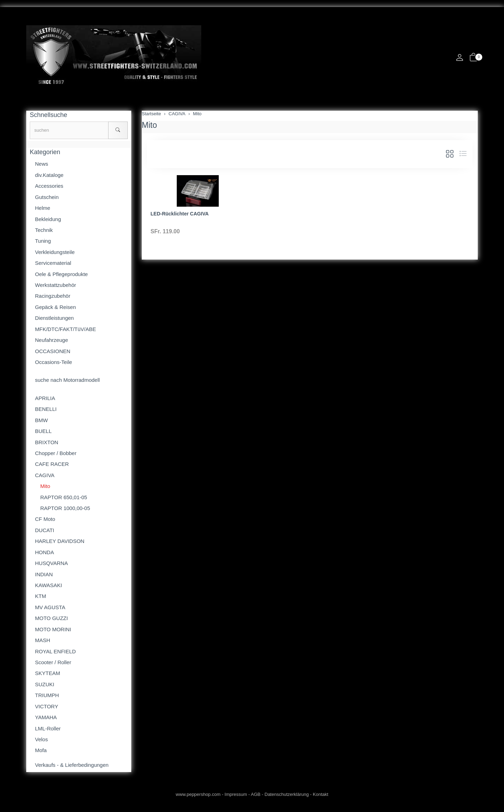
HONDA (44, 552)
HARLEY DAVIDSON (60, 541)
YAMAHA (46, 717)
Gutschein (47, 197)
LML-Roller (48, 728)
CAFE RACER (52, 464)
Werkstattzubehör (55, 285)
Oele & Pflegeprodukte (61, 274)
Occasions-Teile (54, 362)
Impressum (236, 794)
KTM (41, 596)
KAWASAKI (48, 585)
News (42, 164)
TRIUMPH (47, 695)
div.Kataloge (49, 175)
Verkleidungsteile (55, 252)
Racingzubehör (53, 296)
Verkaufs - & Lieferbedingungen (72, 765)
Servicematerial (53, 263)
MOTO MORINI (53, 629)
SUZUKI (45, 684)
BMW (41, 420)
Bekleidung (48, 219)
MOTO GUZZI (51, 618)
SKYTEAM (48, 673)
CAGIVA (45, 475)
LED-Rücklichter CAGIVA (180, 214)
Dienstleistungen (54, 318)
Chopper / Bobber (56, 453)
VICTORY (47, 706)
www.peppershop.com (198, 794)
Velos (41, 739)
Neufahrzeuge (51, 340)
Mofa (41, 750)
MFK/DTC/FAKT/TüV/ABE (65, 329)
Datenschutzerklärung (287, 794)
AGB (256, 794)
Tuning (43, 241)
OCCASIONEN (53, 351)
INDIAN (44, 574)
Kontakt (321, 794)
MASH (43, 640)
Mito (149, 125)
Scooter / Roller (53, 662)
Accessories (49, 186)
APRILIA (45, 398)
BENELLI (46, 409)
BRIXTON (47, 442)
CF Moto (45, 519)
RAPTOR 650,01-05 (64, 497)
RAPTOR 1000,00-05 (65, 508)
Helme (43, 208)
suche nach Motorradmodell (67, 380)
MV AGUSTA (50, 607)
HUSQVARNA (51, 563)
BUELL (43, 431)
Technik (44, 230)
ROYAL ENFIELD (55, 651)
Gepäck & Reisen (55, 307)
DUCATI (45, 530)
